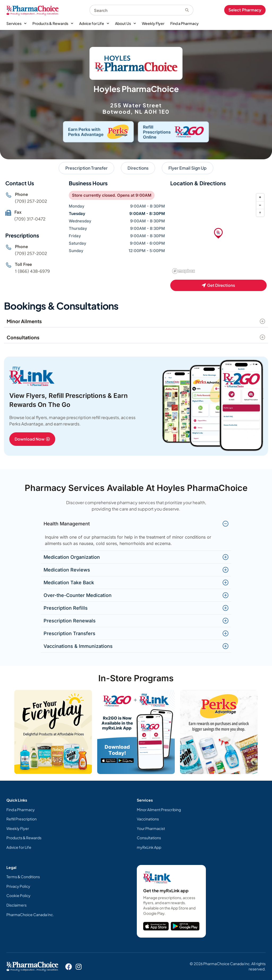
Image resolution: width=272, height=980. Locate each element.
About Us (126, 23)
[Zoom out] (260, 205)
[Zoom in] (260, 197)
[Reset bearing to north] (260, 213)
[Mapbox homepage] (184, 271)
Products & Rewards (53, 23)
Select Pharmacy (245, 10)
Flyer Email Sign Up (188, 168)
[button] (218, 233)
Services (16, 23)
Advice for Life (94, 23)
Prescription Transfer (86, 168)
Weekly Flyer (153, 23)
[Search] (189, 10)
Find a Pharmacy (184, 23)
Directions (138, 168)
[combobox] (137, 10)
